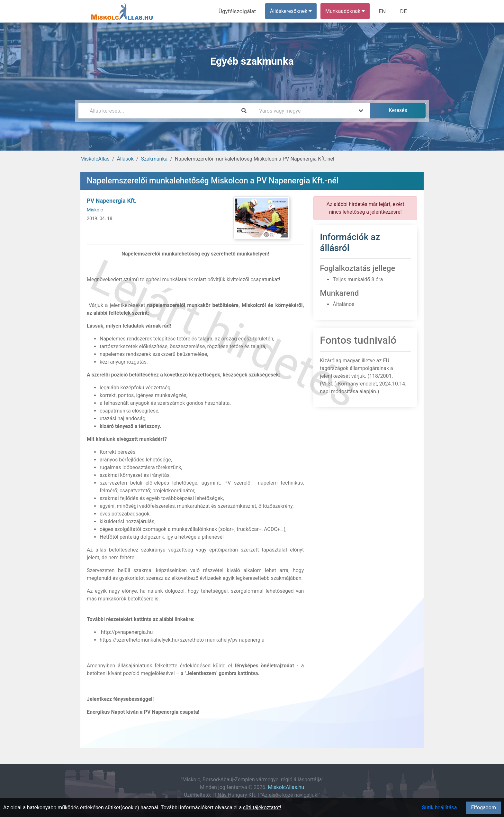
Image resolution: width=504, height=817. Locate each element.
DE (404, 11)
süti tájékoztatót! (262, 808)
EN (384, 11)
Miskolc (95, 210)
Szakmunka (154, 159)
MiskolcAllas (95, 159)
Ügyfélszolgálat (241, 11)
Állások (125, 159)
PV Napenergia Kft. (112, 201)
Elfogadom (483, 808)
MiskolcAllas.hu (286, 787)
